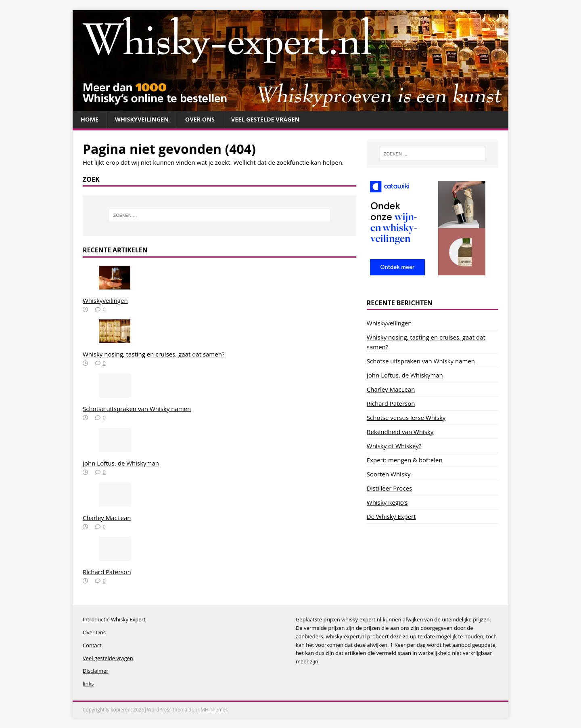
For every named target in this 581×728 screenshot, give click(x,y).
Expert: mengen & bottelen (405, 460)
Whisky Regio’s (387, 503)
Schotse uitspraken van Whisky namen (137, 409)
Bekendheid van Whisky (400, 432)
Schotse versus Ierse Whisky (406, 418)
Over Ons (204, 120)
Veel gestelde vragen (271, 120)
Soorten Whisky (389, 474)
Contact (92, 646)
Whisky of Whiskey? (394, 446)
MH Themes (214, 710)
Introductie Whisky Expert (114, 620)
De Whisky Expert (391, 517)
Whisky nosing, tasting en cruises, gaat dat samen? (154, 355)
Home (90, 120)
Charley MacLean (107, 518)
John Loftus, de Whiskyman (121, 464)
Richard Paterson (107, 572)
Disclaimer (96, 671)
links (88, 684)
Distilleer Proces (389, 489)
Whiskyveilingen (144, 120)
